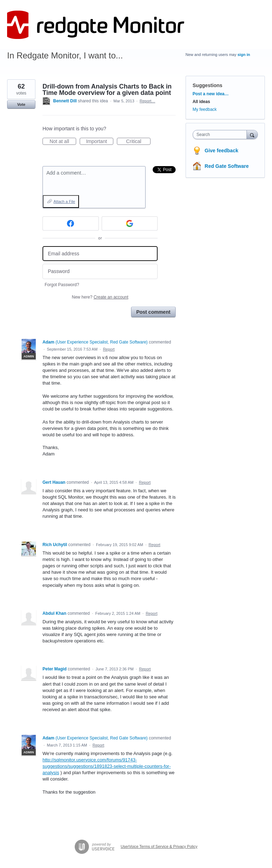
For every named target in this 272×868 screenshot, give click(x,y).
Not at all (63, 142)
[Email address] (100, 254)
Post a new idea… (211, 94)
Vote (21, 104)
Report (109, 349)
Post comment (153, 312)
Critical (138, 142)
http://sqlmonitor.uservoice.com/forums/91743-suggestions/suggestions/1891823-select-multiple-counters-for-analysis (107, 766)
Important (100, 142)
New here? (100, 297)
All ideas (201, 102)
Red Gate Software (227, 166)
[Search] (252, 134)
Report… (147, 101)
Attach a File (64, 202)
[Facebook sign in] (71, 223)
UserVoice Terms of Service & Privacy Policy (159, 846)
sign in (244, 55)
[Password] (100, 271)
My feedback (205, 109)
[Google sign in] (130, 223)
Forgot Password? (62, 285)
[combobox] (221, 135)
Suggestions (208, 85)
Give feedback (222, 151)
